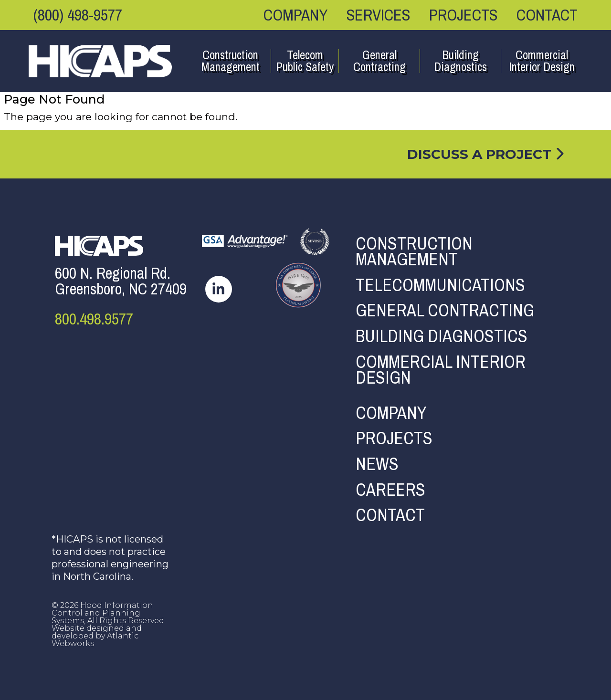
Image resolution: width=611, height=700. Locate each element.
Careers (390, 490)
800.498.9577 (94, 319)
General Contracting (379, 61)
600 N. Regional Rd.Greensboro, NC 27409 (121, 281)
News (377, 464)
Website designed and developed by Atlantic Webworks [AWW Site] (97, 636)
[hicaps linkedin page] (219, 288)
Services (378, 15)
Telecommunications (440, 285)
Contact (547, 15)
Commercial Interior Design (542, 61)
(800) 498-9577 (78, 15)
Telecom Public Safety (305, 61)
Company (295, 15)
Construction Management (230, 61)
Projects (463, 15)
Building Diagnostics (460, 61)
